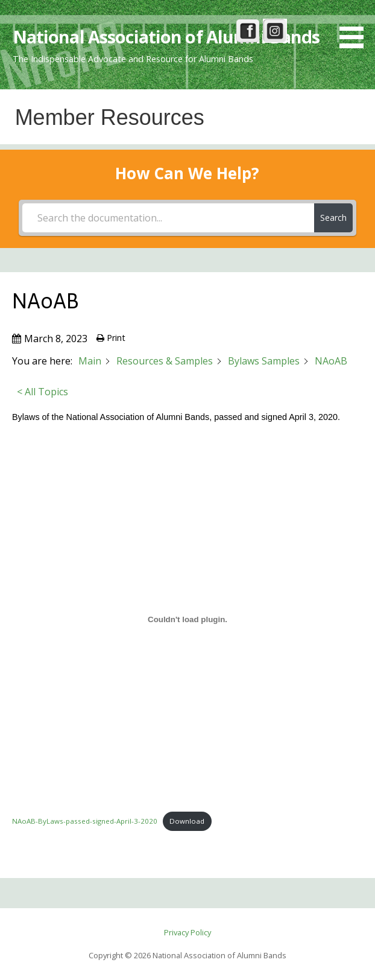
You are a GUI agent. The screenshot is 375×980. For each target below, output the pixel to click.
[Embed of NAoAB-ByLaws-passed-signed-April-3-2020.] (187, 620)
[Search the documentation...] (168, 218)
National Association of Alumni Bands (166, 37)
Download (187, 821)
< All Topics (43, 392)
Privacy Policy (187, 932)
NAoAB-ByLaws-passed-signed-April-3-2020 (85, 821)
